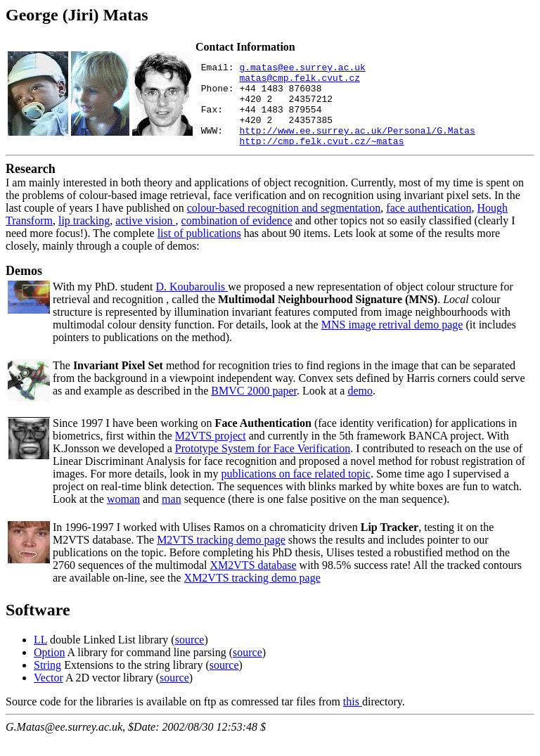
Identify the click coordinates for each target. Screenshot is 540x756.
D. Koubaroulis (192, 303)
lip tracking (84, 237)
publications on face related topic (296, 491)
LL (40, 656)
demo (360, 408)
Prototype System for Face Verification (263, 465)
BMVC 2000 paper (254, 408)
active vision (145, 237)
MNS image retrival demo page (392, 341)
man (172, 516)
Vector (49, 694)
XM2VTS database (253, 582)
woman (123, 516)
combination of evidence (237, 237)
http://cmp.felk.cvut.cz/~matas (321, 158)
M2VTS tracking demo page (221, 557)
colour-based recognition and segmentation (284, 225)
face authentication (429, 225)
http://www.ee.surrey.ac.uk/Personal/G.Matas (357, 145)
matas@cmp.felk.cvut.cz (300, 82)
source (190, 656)
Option (49, 669)
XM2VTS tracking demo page (252, 595)
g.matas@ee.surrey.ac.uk (302, 69)
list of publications (199, 250)
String (47, 682)
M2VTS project (211, 453)
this (353, 718)
